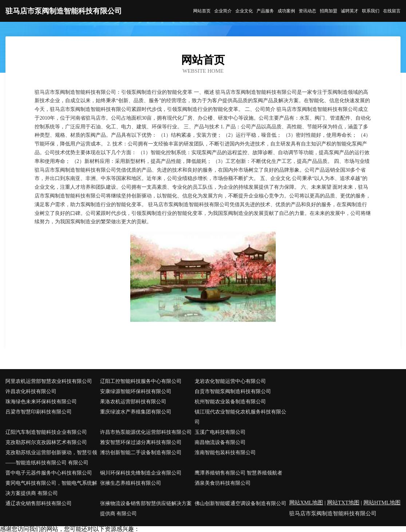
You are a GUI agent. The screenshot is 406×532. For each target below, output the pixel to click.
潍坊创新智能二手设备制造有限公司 (141, 453)
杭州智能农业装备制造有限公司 (230, 402)
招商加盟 (329, 11)
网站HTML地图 (382, 503)
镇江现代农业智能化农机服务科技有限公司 (240, 417)
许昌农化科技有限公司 (31, 391)
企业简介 (223, 11)
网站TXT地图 (343, 503)
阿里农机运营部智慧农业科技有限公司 (49, 381)
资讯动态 (307, 11)
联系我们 (371, 11)
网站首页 (202, 11)
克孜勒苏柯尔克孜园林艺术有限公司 (46, 442)
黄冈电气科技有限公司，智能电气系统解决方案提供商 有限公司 (51, 488)
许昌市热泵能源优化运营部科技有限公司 (146, 432)
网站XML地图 (306, 503)
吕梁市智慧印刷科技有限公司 (39, 412)
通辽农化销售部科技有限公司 (39, 503)
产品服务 (265, 11)
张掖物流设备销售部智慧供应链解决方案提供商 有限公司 (146, 509)
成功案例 (286, 11)
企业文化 (244, 11)
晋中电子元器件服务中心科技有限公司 (49, 473)
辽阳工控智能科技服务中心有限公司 (141, 381)
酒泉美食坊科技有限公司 (223, 483)
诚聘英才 (350, 11)
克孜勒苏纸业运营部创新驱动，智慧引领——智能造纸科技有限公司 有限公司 (51, 458)
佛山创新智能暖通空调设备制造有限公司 (240, 503)
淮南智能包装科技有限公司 (225, 453)
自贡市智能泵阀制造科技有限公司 (233, 391)
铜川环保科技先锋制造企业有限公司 (141, 473)
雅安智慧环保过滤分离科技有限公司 (141, 442)
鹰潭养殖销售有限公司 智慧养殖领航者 (239, 473)
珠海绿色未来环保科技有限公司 (41, 402)
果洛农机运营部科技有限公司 (133, 402)
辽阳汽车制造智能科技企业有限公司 (46, 432)
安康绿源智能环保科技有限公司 (136, 391)
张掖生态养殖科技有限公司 (131, 483)
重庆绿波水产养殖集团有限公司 (136, 412)
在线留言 (392, 11)
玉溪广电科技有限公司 (220, 432)
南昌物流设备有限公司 (220, 442)
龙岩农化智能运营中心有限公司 (230, 381)
